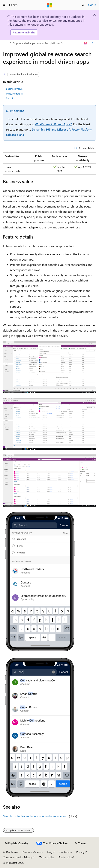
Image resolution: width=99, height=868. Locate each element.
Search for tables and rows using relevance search (36, 816)
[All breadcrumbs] (6, 43)
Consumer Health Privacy (18, 857)
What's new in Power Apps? (53, 124)
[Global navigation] (4, 5)
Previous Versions (33, 852)
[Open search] (83, 5)
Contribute (66, 852)
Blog (50, 852)
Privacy (80, 852)
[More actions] (93, 43)
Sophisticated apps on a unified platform (36, 43)
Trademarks (65, 857)
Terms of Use (47, 857)
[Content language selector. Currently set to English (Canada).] (17, 843)
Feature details (14, 93)
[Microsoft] (49, 5)
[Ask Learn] (86, 43)
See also (11, 98)
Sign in (92, 5)
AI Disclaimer (10, 852)
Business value (14, 89)
